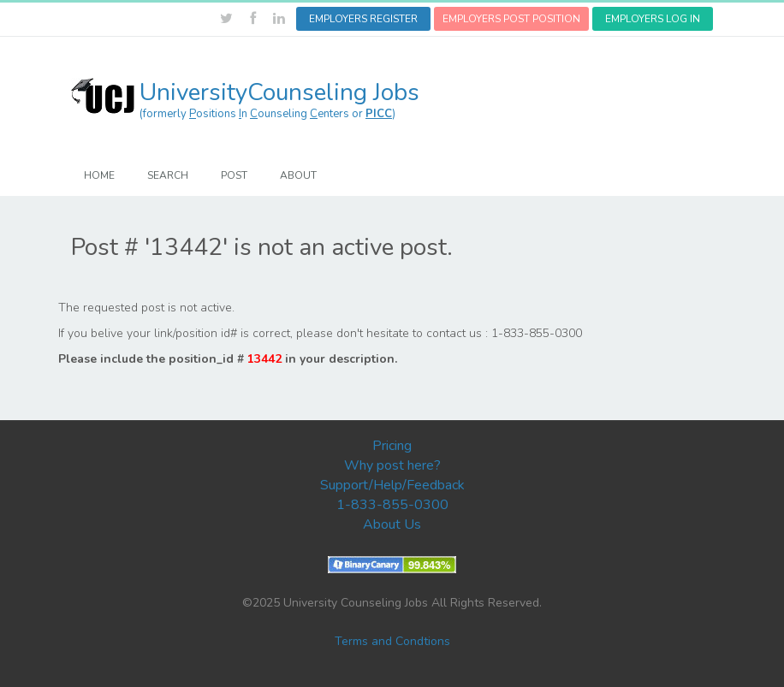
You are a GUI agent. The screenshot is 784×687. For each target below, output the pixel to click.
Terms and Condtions (392, 641)
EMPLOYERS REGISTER (363, 19)
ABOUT (298, 175)
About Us (392, 524)
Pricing (392, 446)
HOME (99, 175)
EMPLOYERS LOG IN (653, 19)
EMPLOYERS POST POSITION (511, 19)
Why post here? (392, 465)
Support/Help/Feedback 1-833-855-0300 (392, 495)
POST (234, 175)
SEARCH (168, 175)
